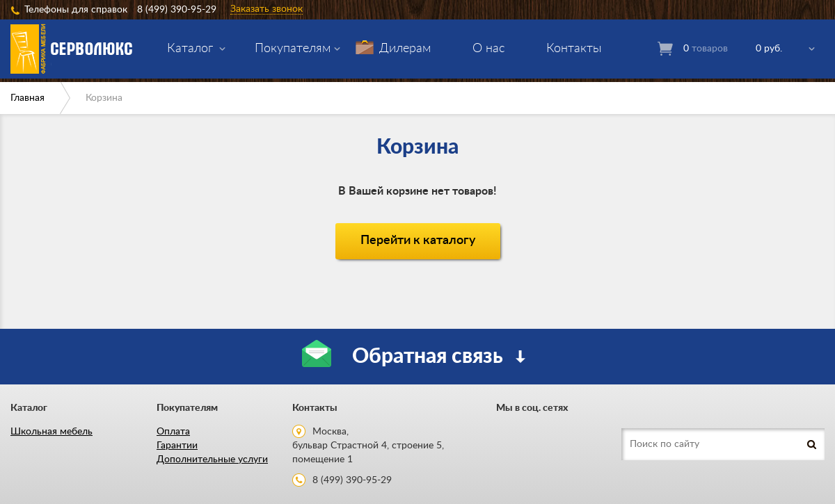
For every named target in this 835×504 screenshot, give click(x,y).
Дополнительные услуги (212, 460)
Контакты (574, 49)
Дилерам (405, 49)
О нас (488, 49)
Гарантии (177, 446)
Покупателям (293, 49)
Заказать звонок (267, 9)
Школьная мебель (51, 432)
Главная (27, 98)
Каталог (190, 49)
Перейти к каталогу (418, 241)
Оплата (173, 432)
